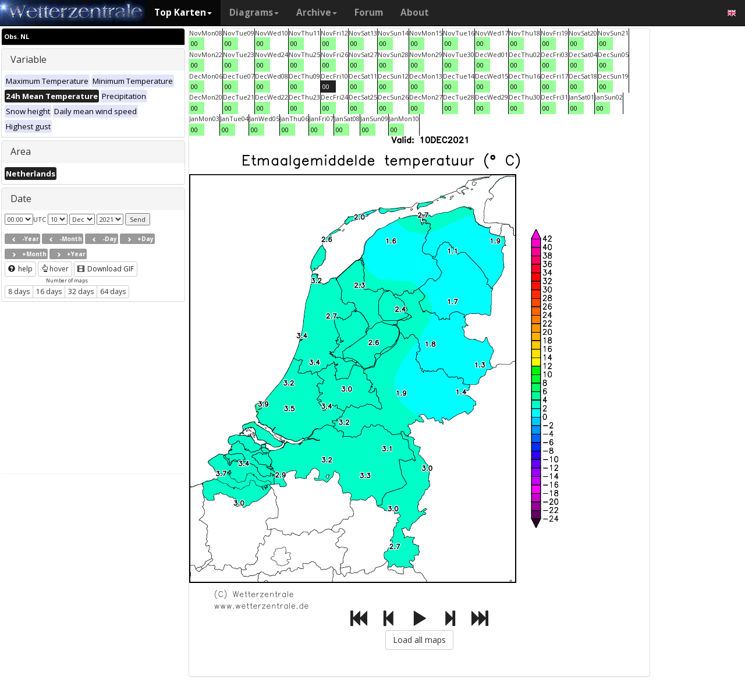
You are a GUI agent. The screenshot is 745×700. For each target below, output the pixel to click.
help (20, 269)
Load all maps (419, 640)
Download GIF (106, 269)
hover (55, 269)
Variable (29, 59)
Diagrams (254, 13)
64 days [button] (113, 291)
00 (194, 43)
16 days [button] (49, 291)
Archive (317, 13)
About (415, 13)
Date (21, 199)
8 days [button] (19, 291)
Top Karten (183, 13)
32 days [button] (81, 291)
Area (21, 151)
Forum (369, 13)
